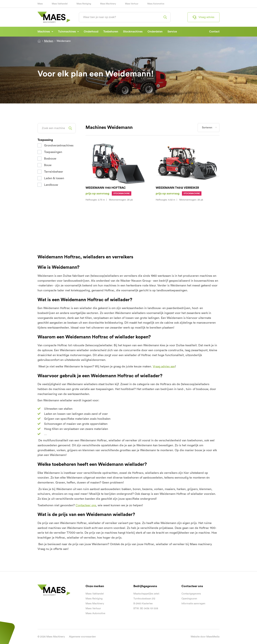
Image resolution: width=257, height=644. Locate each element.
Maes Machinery (108, 4)
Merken (49, 41)
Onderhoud (91, 32)
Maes (40, 4)
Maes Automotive (156, 4)
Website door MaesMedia (205, 637)
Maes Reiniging (84, 4)
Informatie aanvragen (193, 604)
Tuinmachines (67, 32)
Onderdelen (155, 32)
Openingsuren (189, 599)
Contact (214, 32)
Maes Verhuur (132, 4)
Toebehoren (111, 32)
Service (172, 32)
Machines (44, 32)
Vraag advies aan (164, 366)
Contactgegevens (191, 594)
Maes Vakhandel (60, 4)
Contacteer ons (86, 505)
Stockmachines (133, 32)
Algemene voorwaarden (82, 637)
